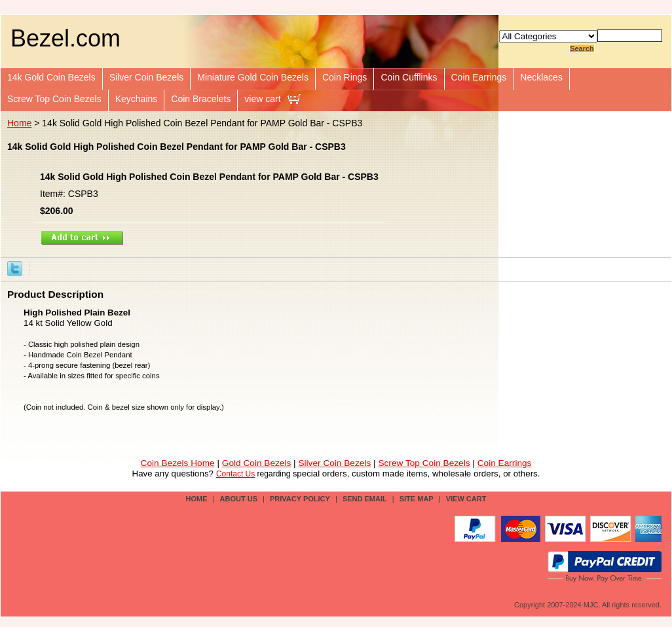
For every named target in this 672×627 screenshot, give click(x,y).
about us (239, 499)
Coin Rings (345, 77)
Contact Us (235, 474)
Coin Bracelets (201, 99)
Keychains (137, 99)
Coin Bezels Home (178, 463)
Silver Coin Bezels (147, 77)
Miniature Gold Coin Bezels (253, 77)
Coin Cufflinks (409, 77)
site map (417, 499)
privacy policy (300, 499)
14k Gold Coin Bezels (51, 77)
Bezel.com (65, 38)
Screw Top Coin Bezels (54, 99)
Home (19, 123)
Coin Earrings (479, 77)
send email (365, 499)
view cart (262, 99)
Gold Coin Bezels (257, 463)
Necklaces (541, 77)
